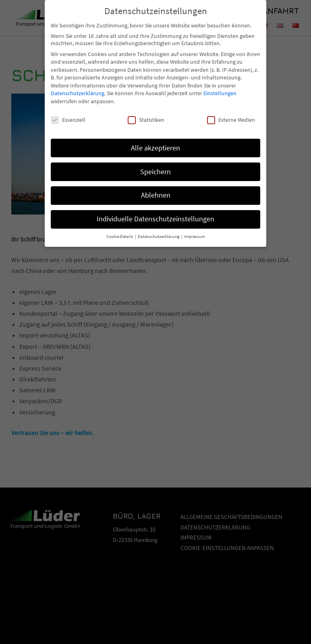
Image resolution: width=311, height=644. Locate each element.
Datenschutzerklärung (78, 86)
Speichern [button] (155, 165)
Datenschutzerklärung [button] (159, 230)
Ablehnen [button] (156, 188)
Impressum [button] (195, 230)
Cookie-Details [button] (120, 230)
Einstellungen (220, 86)
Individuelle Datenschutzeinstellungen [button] (155, 212)
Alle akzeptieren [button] (155, 141)
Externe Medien (231, 113)
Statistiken (146, 113)
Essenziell (68, 113)
